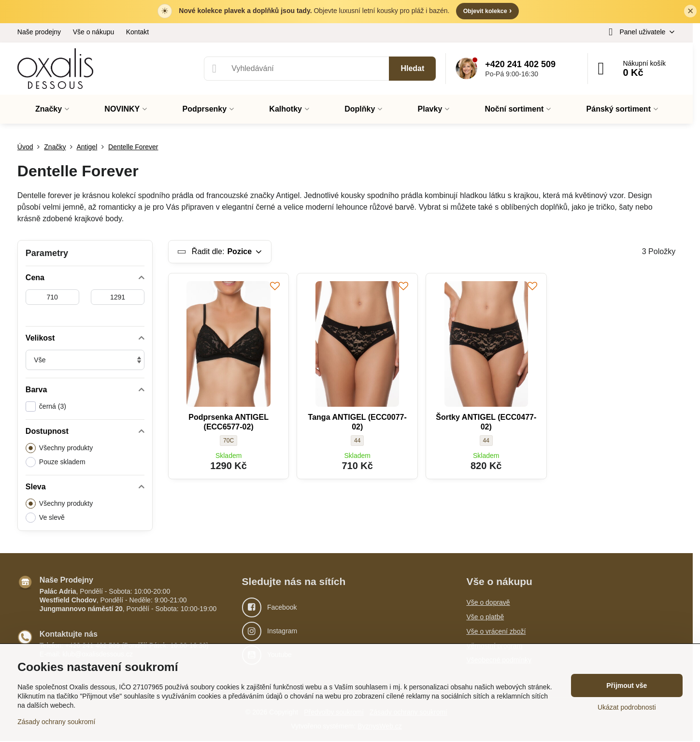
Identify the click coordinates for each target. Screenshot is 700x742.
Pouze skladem (56, 463)
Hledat (412, 69)
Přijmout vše (627, 685)
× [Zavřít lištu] (691, 11)
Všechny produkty (59, 449)
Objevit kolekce (487, 11)
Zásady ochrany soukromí (56, 722)
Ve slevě (45, 518)
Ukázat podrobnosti (627, 707)
